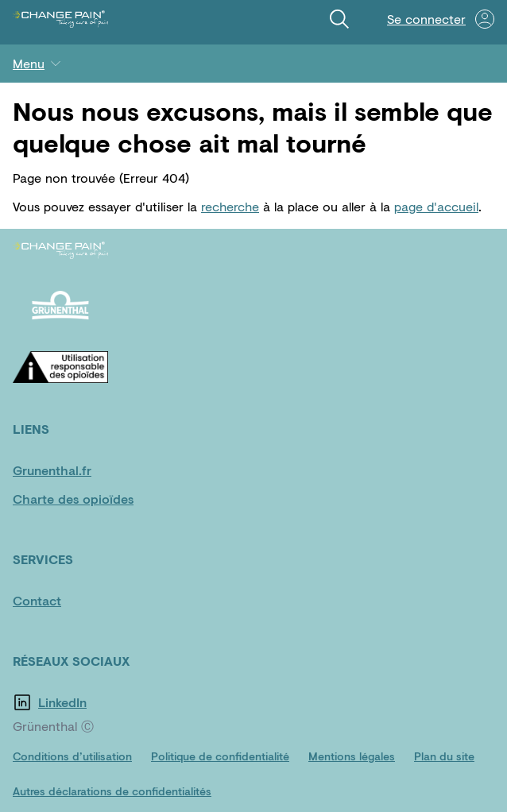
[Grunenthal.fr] (60, 470)
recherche (230, 206)
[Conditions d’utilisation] (72, 756)
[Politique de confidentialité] (220, 756)
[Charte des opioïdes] (73, 499)
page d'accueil (436, 206)
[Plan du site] (444, 756)
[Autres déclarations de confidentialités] (112, 791)
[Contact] (60, 601)
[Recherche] (339, 19)
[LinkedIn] (86, 702)
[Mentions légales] (352, 756)
